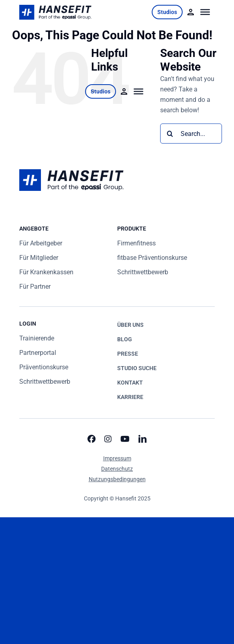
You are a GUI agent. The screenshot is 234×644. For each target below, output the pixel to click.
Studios (167, 12)
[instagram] (108, 439)
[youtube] (125, 439)
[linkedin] (142, 439)
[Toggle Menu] (205, 12)
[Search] (170, 134)
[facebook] (92, 439)
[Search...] (191, 134)
